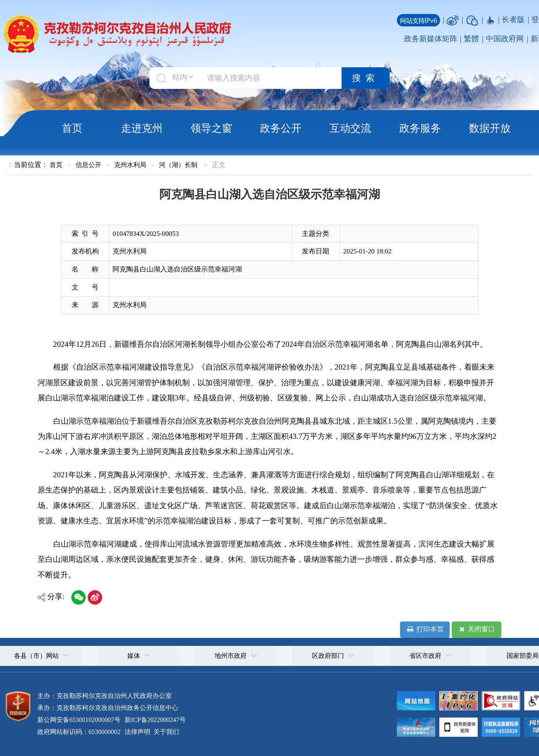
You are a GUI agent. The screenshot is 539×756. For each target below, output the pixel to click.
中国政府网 (505, 39)
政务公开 (281, 128)
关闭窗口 (476, 629)
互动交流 (350, 128)
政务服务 (420, 128)
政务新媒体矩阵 (431, 39)
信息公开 (88, 165)
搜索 (366, 78)
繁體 (471, 39)
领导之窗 (211, 128)
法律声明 (137, 732)
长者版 (513, 19)
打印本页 (425, 629)
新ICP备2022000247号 (154, 720)
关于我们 (165, 732)
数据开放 (490, 128)
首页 (72, 128)
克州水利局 (130, 165)
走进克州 (142, 128)
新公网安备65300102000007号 (79, 720)
